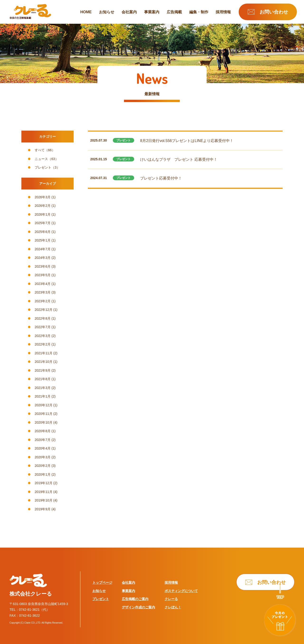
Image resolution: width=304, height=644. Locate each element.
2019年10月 (44, 500)
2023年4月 (43, 284)
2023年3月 (43, 292)
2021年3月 (43, 388)
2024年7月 (43, 249)
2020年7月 (43, 440)
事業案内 (152, 12)
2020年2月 (43, 466)
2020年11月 (44, 414)
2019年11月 (44, 492)
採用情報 (223, 12)
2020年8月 (43, 431)
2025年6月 (43, 232)
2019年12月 (44, 483)
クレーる (171, 599)
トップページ (102, 582)
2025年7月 (43, 223)
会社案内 (129, 12)
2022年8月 (43, 318)
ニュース (41, 159)
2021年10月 (44, 362)
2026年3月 (43, 197)
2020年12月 (44, 405)
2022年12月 (44, 310)
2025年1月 (43, 240)
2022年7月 (43, 327)
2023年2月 (43, 301)
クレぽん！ (173, 607)
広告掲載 (174, 12)
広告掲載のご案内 (135, 599)
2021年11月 (44, 353)
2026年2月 (43, 206)
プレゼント (43, 167)
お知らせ (107, 12)
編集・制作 (199, 12)
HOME (86, 12)
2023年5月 (43, 275)
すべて (40, 150)
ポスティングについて (181, 591)
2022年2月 (43, 344)
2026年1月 (43, 214)
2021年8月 (43, 379)
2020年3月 (43, 457)
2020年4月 (43, 448)
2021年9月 (43, 370)
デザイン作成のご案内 (138, 607)
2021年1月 (43, 396)
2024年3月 (43, 258)
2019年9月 (43, 509)
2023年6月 (43, 266)
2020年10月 (44, 422)
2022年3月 (43, 336)
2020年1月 (43, 474)
